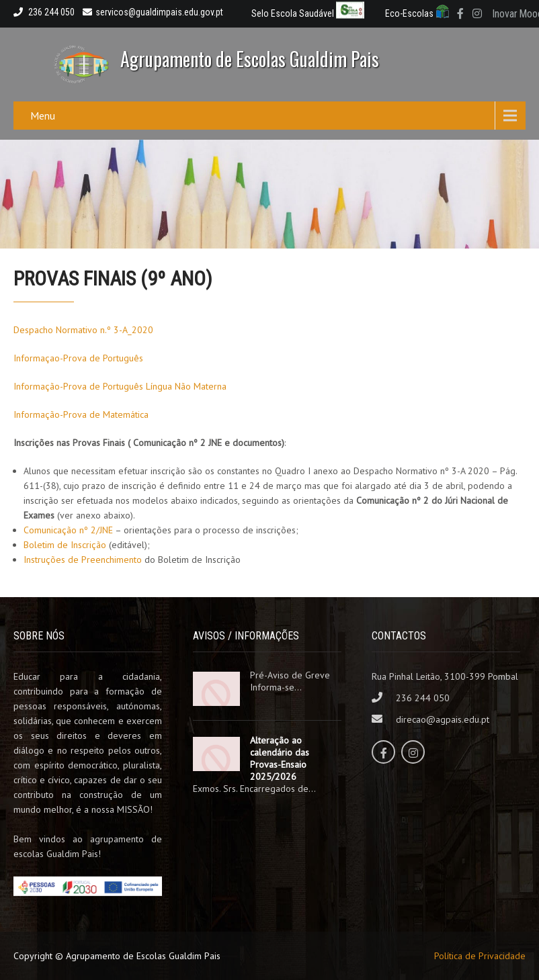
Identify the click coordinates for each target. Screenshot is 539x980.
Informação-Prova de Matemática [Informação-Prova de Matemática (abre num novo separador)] (81, 414)
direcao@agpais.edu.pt (443, 719)
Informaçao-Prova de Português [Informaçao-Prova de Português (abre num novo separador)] (78, 358)
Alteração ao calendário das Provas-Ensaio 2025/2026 (280, 758)
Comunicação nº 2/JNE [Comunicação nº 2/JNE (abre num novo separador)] (68, 530)
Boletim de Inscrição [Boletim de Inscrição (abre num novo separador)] (65, 545)
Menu (43, 116)
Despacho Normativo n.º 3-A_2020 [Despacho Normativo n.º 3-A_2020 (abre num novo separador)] (83, 330)
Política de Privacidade (480, 956)
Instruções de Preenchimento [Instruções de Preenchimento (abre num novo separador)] (83, 560)
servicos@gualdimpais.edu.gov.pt (153, 12)
